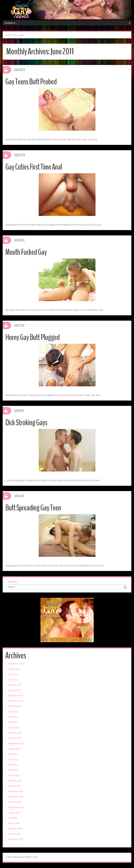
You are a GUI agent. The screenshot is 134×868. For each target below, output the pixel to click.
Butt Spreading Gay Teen (33, 508)
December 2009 (16, 791)
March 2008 (14, 823)
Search (12, 582)
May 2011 (13, 717)
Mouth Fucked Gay (26, 252)
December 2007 (16, 839)
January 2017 (15, 690)
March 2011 (14, 728)
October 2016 (15, 706)
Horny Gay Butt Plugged (32, 337)
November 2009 (16, 797)
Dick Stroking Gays (26, 423)
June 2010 (13, 760)
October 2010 (15, 738)
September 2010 (16, 744)
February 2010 (15, 781)
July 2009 (13, 818)
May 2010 (13, 765)
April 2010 (13, 770)
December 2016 (16, 696)
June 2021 (13, 680)
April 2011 (13, 722)
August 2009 (14, 813)
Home (8, 35)
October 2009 (15, 802)
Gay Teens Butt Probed (31, 82)
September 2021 (16, 664)
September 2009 (16, 807)
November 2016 (16, 701)
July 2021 (13, 674)
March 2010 (14, 776)
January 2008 (15, 834)
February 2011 (15, 733)
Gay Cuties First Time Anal (34, 167)
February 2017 (15, 685)
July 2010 (13, 754)
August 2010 (14, 749)
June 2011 (13, 712)
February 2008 (15, 829)
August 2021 (14, 669)
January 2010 (15, 786)
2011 (15, 35)
